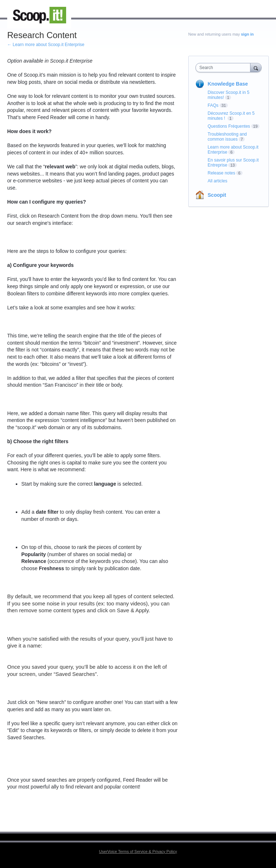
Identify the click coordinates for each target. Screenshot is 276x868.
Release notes (222, 173)
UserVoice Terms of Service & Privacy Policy (138, 851)
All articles (218, 181)
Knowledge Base (228, 84)
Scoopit (217, 195)
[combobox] (225, 68)
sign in (247, 34)
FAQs (213, 105)
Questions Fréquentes (229, 126)
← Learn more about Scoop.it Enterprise (46, 45)
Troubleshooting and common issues (227, 137)
